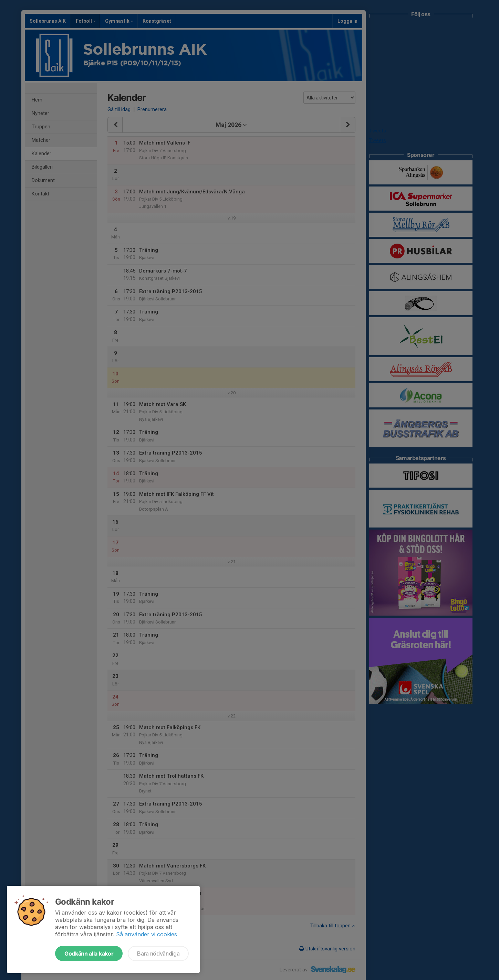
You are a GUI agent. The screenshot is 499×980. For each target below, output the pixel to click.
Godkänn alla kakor (89, 954)
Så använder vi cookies (147, 934)
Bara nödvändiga (158, 954)
